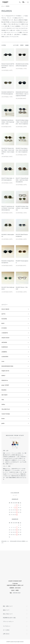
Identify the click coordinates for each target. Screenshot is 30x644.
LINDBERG (4, 352)
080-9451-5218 (17, 593)
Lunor (3, 361)
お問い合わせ (6, 634)
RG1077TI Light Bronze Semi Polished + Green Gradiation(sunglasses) (8, 208)
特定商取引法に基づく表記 (9, 618)
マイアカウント (7, 626)
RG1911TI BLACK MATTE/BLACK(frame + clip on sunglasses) (8, 66)
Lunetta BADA (5, 357)
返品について (6, 610)
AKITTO (3, 314)
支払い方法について (8, 614)
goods (3, 423)
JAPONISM (4, 342)
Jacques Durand (5, 338)
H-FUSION (4, 328)
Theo (3, 400)
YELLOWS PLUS (6, 409)
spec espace (4, 395)
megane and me (5, 371)
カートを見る (6, 630)
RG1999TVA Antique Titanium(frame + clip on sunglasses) (22, 208)
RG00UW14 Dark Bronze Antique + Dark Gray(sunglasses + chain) (8, 122)
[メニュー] (28, 2)
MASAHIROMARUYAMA (7, 366)
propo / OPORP (5, 385)
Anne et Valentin (5, 309)
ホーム (3, 6)
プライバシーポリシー (8, 622)
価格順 (22, 45)
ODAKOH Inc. (5, 380)
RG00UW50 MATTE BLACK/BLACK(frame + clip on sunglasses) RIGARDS (22, 94)
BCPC (3, 323)
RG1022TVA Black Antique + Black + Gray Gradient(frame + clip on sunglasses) (22, 122)
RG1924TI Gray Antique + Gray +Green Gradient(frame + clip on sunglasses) (22, 150)
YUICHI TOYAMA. (6, 414)
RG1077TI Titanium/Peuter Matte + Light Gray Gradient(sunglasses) (22, 180)
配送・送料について (8, 606)
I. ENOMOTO (5, 333)
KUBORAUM (5, 347)
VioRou (3, 404)
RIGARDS (8, 6)
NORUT (3, 376)
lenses (3, 419)
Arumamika (4, 319)
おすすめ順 (16, 45)
